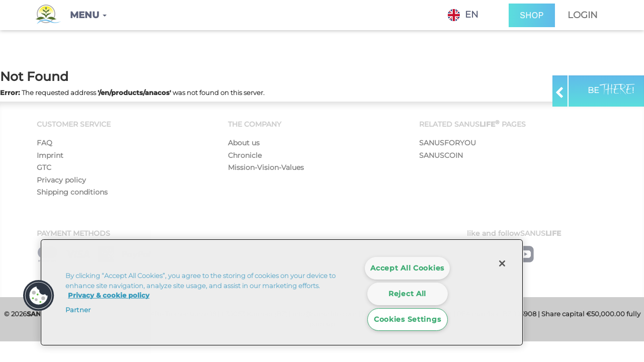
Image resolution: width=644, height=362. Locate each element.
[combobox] (471, 15)
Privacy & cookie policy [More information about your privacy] (109, 295)
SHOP (532, 15)
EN (463, 15)
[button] (88, 15)
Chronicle (245, 155)
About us (244, 143)
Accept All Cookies (407, 268)
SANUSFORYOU (448, 143)
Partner (78, 310)
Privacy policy (61, 180)
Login (583, 15)
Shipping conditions (72, 192)
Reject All (407, 294)
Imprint (50, 155)
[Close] (502, 263)
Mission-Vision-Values (266, 167)
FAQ (45, 143)
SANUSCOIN (441, 155)
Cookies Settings (408, 319)
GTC (44, 167)
